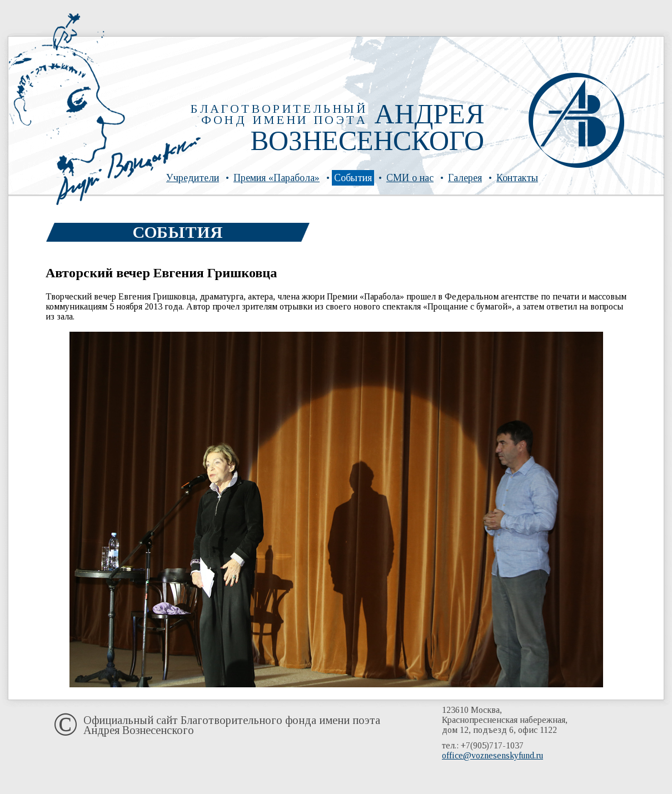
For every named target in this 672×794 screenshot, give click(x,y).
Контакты (517, 178)
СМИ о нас (410, 178)
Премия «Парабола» (277, 178)
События (353, 178)
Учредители (193, 178)
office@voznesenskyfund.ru (492, 755)
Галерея (465, 178)
